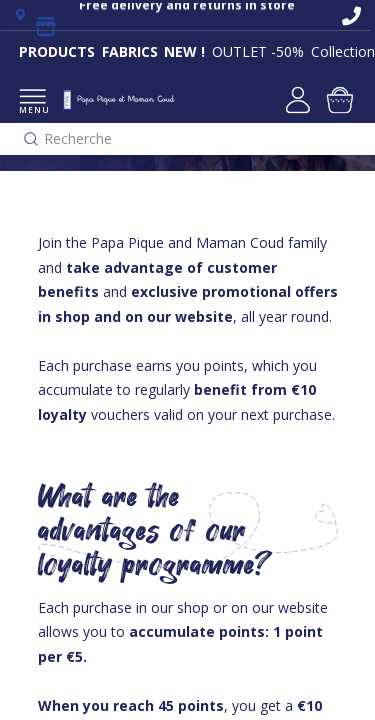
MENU (32, 102)
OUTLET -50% (258, 51)
